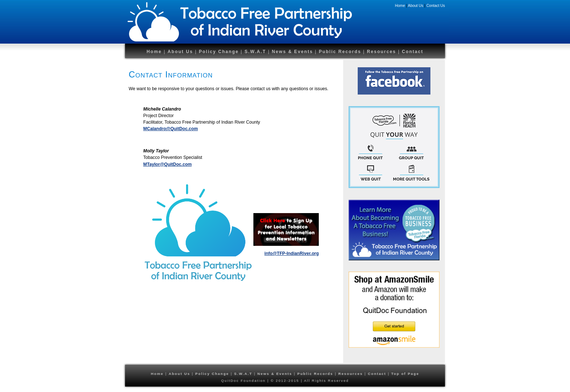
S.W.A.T (255, 52)
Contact (412, 52)
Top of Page (405, 374)
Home (400, 6)
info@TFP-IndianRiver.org (292, 253)
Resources (382, 52)
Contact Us (436, 6)
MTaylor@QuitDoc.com (167, 164)
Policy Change (219, 52)
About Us (416, 6)
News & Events (292, 52)
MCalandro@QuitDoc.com (170, 129)
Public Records (341, 52)
